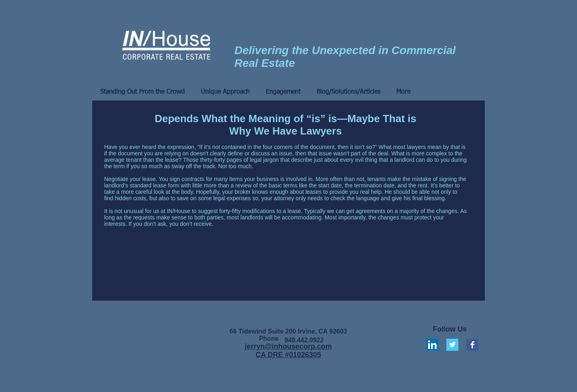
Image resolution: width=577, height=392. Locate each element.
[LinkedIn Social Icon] (432, 345)
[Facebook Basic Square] (472, 345)
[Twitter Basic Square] (452, 345)
